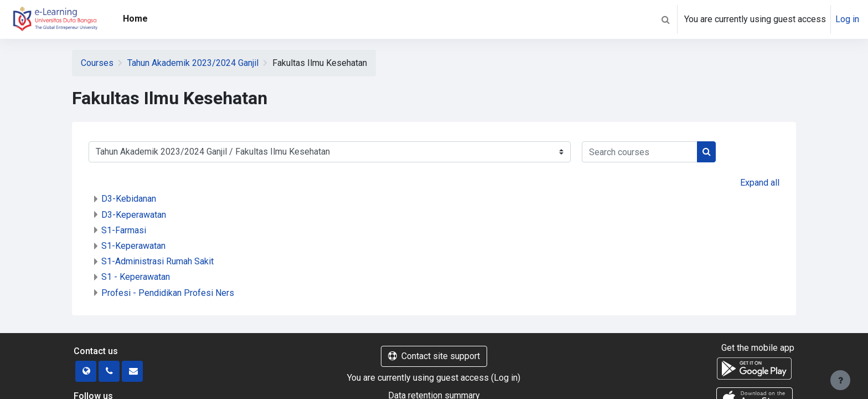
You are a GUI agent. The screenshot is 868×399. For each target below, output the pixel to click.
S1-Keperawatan (133, 246)
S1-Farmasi (124, 230)
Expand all (760, 183)
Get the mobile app (758, 348)
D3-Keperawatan (134, 215)
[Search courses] (640, 152)
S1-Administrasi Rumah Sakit (157, 261)
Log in (847, 19)
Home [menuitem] (135, 19)
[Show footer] (840, 380)
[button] (665, 19)
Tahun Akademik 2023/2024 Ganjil (193, 63)
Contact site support (434, 356)
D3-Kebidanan (129, 199)
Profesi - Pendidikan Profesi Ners (168, 293)
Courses (97, 63)
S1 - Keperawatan (136, 277)
